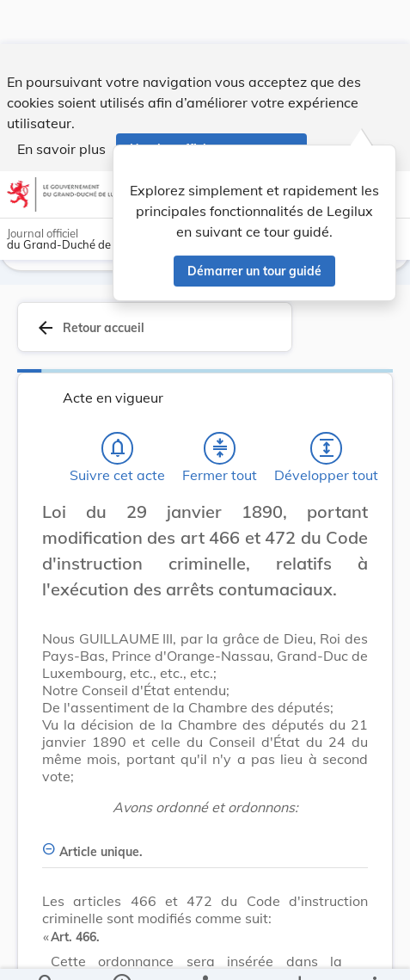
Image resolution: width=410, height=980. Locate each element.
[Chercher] (46, 952)
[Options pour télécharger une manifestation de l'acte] (299, 952)
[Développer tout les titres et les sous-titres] (327, 445)
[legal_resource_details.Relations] (205, 952)
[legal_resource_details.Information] (122, 952)
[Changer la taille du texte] (350, 527)
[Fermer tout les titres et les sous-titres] (220, 445)
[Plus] (374, 952)
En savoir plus (61, 105)
